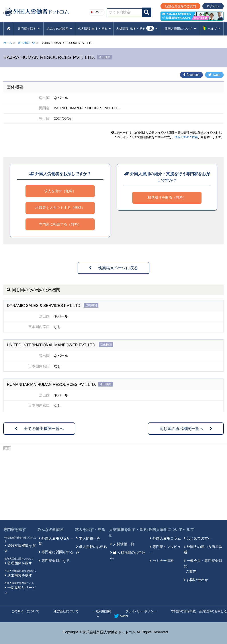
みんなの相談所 (51, 530)
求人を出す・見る (90, 530)
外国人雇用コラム (167, 538)
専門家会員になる (56, 561)
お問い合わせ (197, 580)
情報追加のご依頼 (186, 137)
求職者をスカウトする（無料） (60, 208)
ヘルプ (188, 530)
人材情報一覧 (124, 544)
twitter (121, 616)
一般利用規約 (102, 611)
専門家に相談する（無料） (60, 224)
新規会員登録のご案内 (180, 6)
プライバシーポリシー (141, 611)
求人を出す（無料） (60, 191)
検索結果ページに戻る (113, 268)
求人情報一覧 (90, 538)
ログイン (213, 6)
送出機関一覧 (26, 43)
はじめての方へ (199, 538)
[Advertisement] (113, 484)
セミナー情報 (163, 561)
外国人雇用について (165, 530)
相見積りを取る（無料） (167, 197)
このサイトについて (25, 611)
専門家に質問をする (57, 552)
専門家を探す (15, 530)
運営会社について (66, 611)
